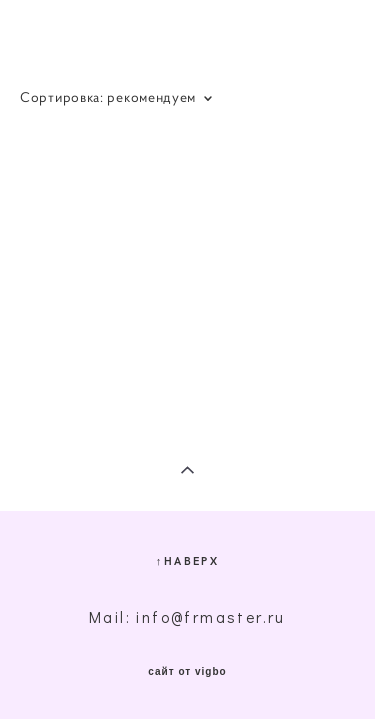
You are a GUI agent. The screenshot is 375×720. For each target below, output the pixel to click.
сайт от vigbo (187, 672)
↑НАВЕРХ (187, 560)
